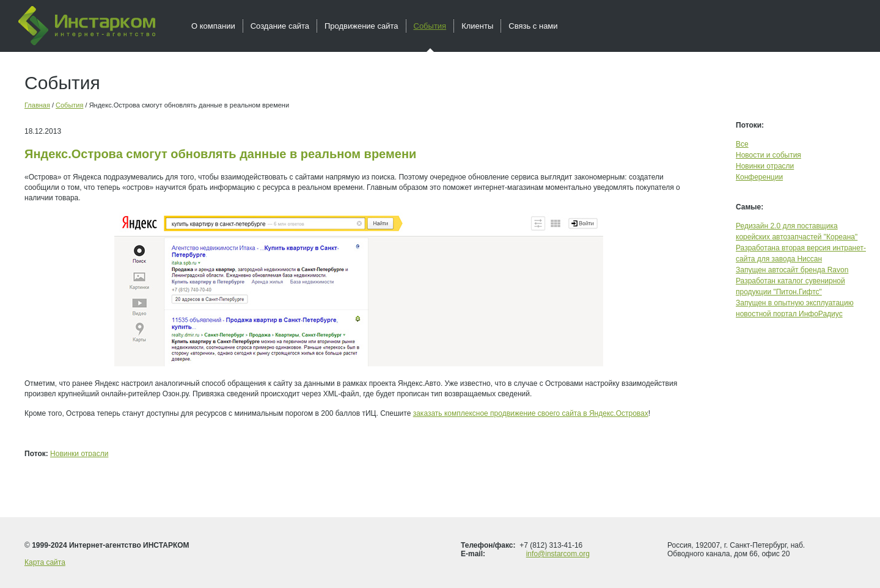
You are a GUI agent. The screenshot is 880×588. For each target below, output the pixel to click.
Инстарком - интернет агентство (87, 26)
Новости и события (768, 155)
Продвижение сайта (361, 26)
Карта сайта (45, 562)
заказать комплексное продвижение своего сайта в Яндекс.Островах (531, 413)
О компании (213, 26)
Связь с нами (533, 26)
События (69, 105)
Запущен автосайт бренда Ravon (792, 270)
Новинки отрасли (79, 454)
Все (742, 144)
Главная (37, 105)
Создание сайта (280, 26)
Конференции (759, 177)
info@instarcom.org (558, 554)
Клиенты (477, 26)
